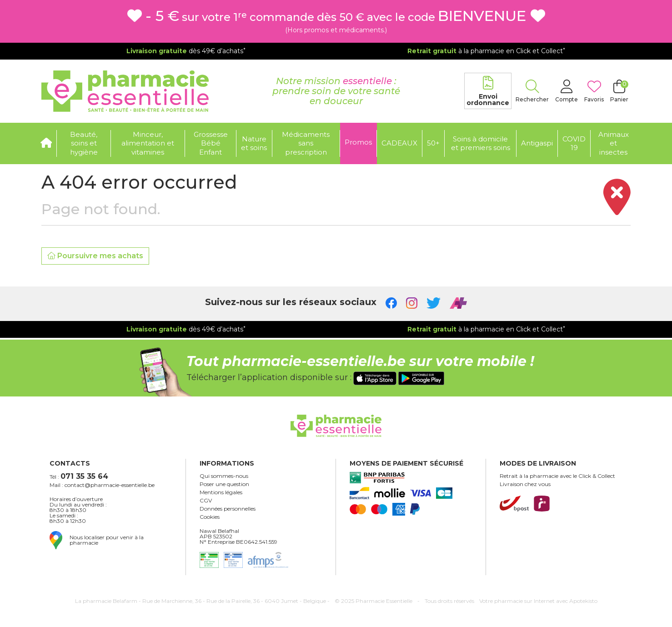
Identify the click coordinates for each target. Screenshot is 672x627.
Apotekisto (538, 601)
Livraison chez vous (525, 484)
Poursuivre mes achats (95, 256)
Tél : (79, 476)
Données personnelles (228, 509)
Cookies (210, 517)
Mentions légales (221, 492)
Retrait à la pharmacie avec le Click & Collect (557, 476)
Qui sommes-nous (224, 476)
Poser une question (224, 484)
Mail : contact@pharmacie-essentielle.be (102, 485)
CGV (206, 501)
